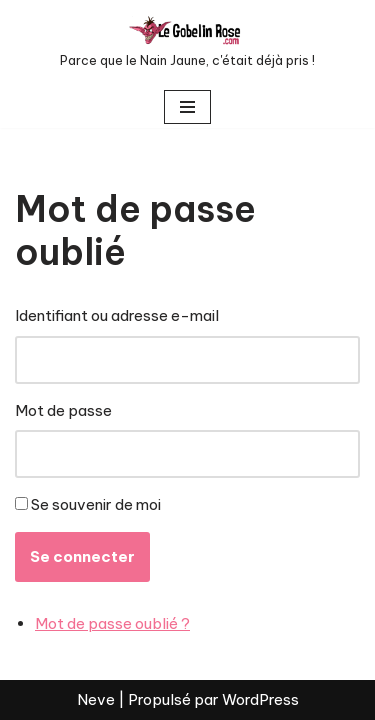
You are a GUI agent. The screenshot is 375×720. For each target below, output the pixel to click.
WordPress (260, 699)
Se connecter (82, 556)
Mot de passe (63, 410)
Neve (96, 699)
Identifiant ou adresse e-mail (117, 315)
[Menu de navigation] (187, 107)
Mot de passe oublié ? (112, 623)
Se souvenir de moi (96, 504)
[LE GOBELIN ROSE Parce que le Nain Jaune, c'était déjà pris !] (187, 43)
